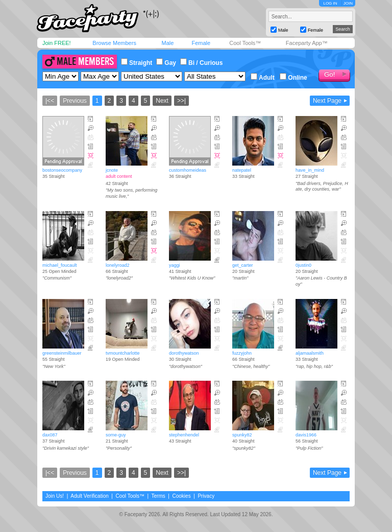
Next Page (327, 101)
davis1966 (306, 435)
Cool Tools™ (245, 43)
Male (167, 43)
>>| (181, 101)
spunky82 (242, 435)
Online (293, 78)
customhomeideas (188, 170)
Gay (166, 63)
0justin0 (303, 265)
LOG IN (330, 3)
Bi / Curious (201, 63)
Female (201, 43)
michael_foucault (60, 265)
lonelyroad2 (118, 265)
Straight (137, 63)
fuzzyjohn (242, 353)
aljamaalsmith (310, 353)
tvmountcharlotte (123, 353)
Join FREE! (57, 43)
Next (162, 101)
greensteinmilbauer (62, 353)
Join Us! (55, 496)
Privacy (206, 496)
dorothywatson (184, 353)
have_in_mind (310, 170)
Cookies (182, 496)
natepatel (242, 170)
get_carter (243, 265)
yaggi (175, 265)
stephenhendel (184, 435)
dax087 (50, 435)
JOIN (348, 3)
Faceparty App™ (307, 43)
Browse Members (114, 43)
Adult (263, 78)
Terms (158, 496)
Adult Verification (90, 496)
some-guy (116, 435)
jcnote (112, 170)
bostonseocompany (62, 170)
